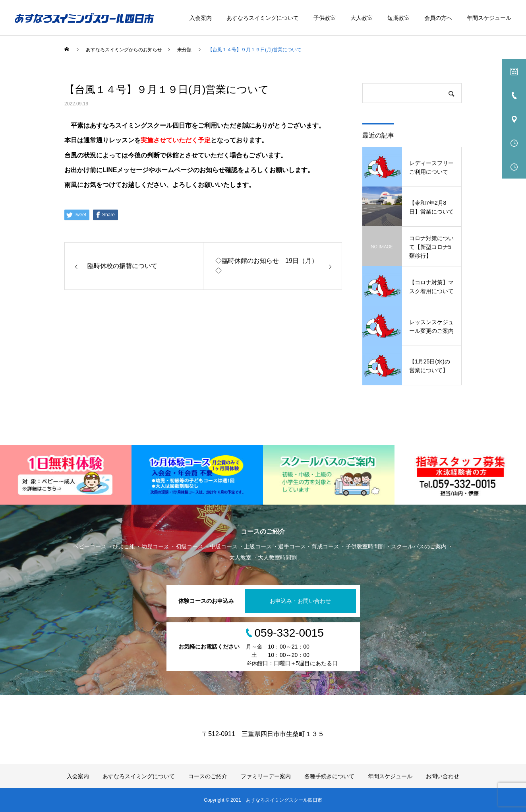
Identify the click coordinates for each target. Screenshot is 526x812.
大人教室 (362, 18)
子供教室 (325, 18)
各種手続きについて (329, 776)
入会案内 (201, 18)
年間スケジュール (489, 18)
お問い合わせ (443, 776)
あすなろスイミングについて (263, 18)
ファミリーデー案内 (266, 776)
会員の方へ (438, 18)
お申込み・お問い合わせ (300, 601)
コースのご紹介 (208, 776)
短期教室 (398, 18)
